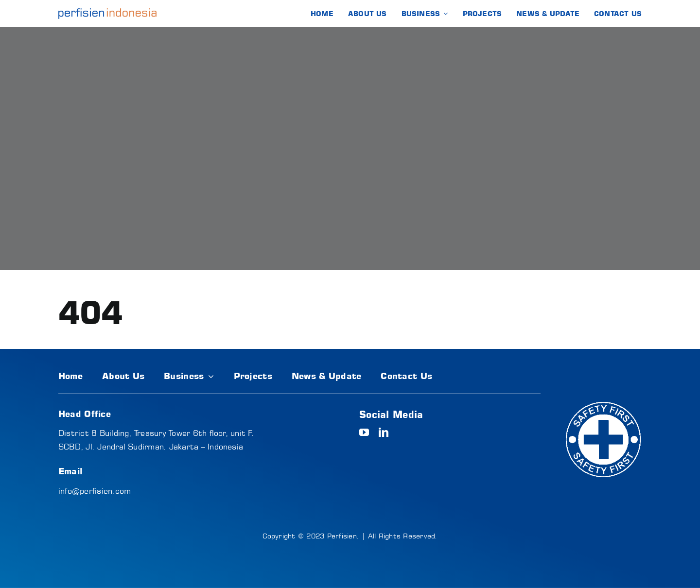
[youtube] (364, 432)
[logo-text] (107, 12)
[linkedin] (384, 432)
